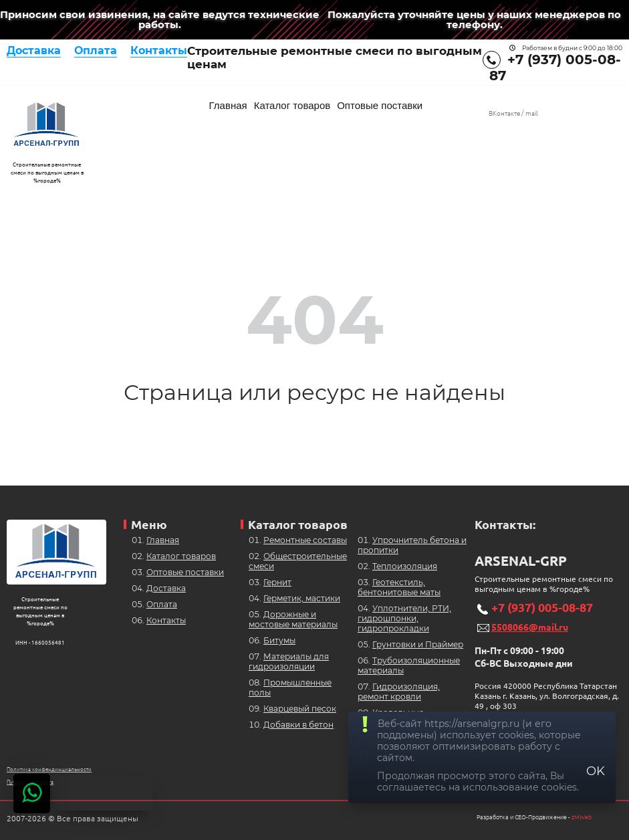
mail (532, 113)
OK (596, 771)
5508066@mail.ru (530, 627)
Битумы (279, 640)
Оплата (96, 50)
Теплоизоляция (405, 566)
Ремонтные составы (305, 540)
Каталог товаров (292, 105)
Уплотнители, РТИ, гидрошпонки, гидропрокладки (404, 618)
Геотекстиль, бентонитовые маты (399, 587)
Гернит (277, 582)
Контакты (159, 50)
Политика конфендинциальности (49, 769)
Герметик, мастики (302, 598)
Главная (228, 105)
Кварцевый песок (300, 709)
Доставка (34, 50)
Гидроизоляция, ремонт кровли (399, 692)
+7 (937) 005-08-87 (542, 607)
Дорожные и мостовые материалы (293, 619)
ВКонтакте (504, 113)
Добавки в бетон (298, 725)
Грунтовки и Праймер (418, 644)
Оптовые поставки (380, 105)
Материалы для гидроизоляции (289, 661)
